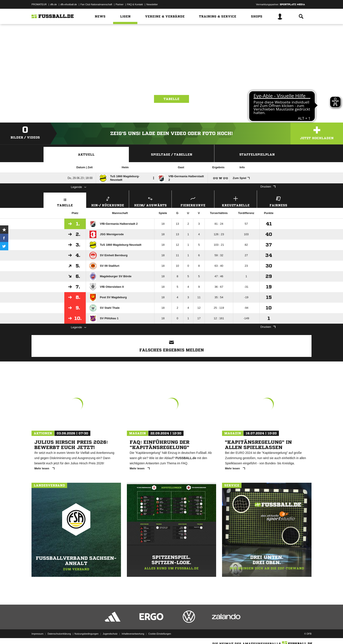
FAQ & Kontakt (135, 4)
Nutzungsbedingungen (86, 634)
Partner (120, 4)
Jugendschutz (110, 634)
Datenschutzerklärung (59, 634)
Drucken (268, 187)
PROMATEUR (39, 4)
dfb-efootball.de (69, 4)
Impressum (37, 634)
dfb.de (53, 4)
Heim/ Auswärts (150, 201)
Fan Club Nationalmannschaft (96, 4)
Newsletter (152, 4)
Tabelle (171, 99)
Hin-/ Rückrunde (108, 201)
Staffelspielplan (257, 154)
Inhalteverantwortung (133, 634)
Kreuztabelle (236, 201)
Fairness (278, 201)
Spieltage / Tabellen (172, 154)
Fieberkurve (193, 201)
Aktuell (86, 154)
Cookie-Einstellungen (160, 634)
